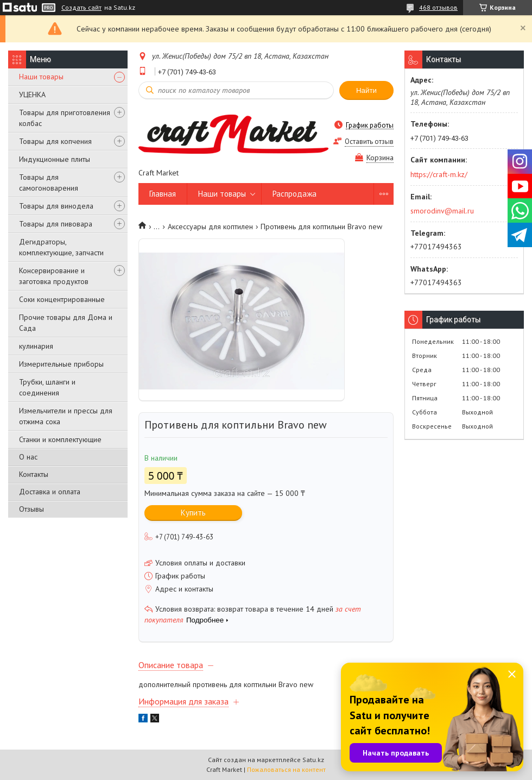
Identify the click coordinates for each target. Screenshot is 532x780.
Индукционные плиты (55, 159)
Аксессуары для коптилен (210, 227)
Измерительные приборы (61, 364)
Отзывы (31, 509)
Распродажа (294, 194)
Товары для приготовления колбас (65, 118)
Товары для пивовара (56, 224)
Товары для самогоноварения (49, 183)
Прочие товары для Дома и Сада (66, 323)
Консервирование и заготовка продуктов (54, 276)
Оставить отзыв (369, 141)
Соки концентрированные (62, 299)
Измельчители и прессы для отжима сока (66, 416)
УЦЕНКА (32, 95)
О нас (28, 457)
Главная (163, 194)
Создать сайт (81, 8)
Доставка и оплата (50, 492)
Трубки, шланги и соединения (47, 387)
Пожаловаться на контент (286, 769)
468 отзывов (438, 7)
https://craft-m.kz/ (439, 174)
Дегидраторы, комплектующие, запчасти (61, 247)
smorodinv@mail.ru (442, 211)
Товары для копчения (55, 141)
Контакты (34, 474)
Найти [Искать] (366, 90)
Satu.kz (313, 760)
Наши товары (41, 77)
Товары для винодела (56, 206)
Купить (193, 512)
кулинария (36, 346)
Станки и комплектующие (60, 439)
